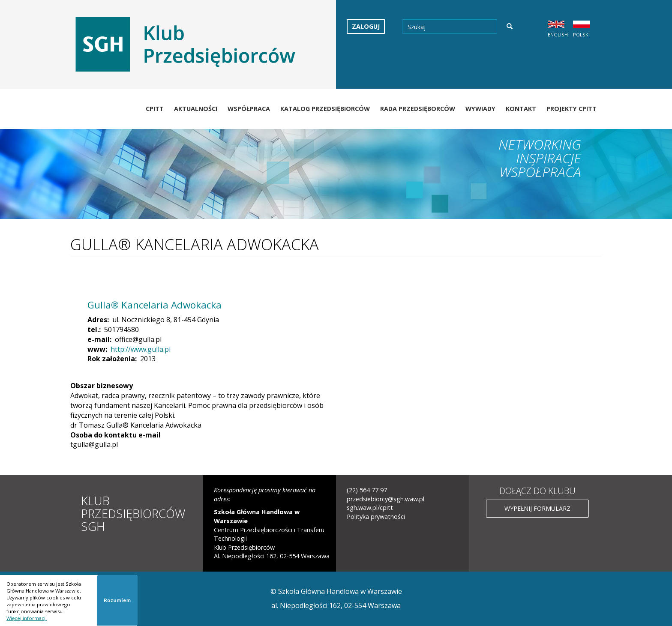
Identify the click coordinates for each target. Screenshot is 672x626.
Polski (581, 34)
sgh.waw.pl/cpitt (370, 508)
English (558, 34)
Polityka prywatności (376, 517)
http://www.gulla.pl (141, 349)
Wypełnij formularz (537, 508)
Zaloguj (366, 26)
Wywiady (480, 109)
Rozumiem (117, 600)
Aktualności (196, 109)
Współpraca (249, 109)
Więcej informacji (27, 618)
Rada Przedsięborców (418, 109)
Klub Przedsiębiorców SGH (133, 514)
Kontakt (521, 109)
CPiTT (155, 109)
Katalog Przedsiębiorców (325, 109)
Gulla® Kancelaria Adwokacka (154, 305)
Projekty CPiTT (571, 109)
